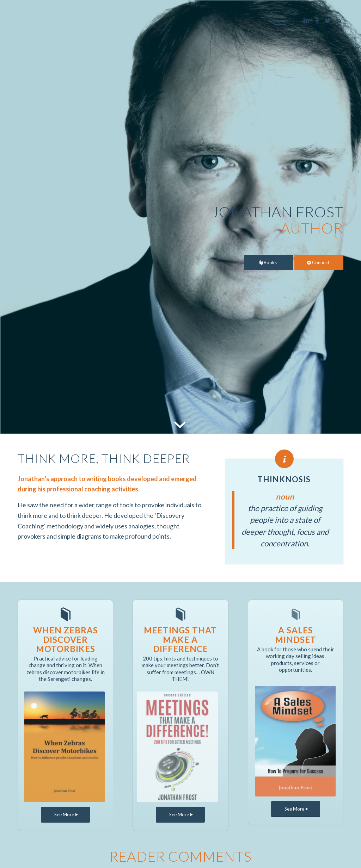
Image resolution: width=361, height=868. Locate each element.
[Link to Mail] (338, 20)
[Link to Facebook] (317, 20)
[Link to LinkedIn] (306, 20)
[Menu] (278, 21)
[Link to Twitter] (328, 20)
